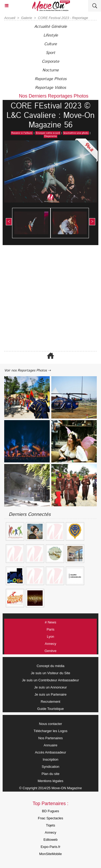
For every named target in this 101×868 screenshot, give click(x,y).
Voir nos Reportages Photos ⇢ (27, 371)
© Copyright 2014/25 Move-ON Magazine (51, 788)
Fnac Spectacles (50, 818)
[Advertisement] (48, 298)
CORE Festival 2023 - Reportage (63, 18)
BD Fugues (50, 811)
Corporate (50, 61)
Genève (50, 651)
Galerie (27, 18)
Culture (50, 44)
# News (50, 622)
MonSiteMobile (50, 854)
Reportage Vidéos (50, 88)
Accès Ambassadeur (51, 752)
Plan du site (50, 774)
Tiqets (51, 825)
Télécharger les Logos (51, 731)
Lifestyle (51, 35)
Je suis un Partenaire (50, 694)
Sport (50, 53)
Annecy (50, 644)
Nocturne (50, 70)
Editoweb (50, 840)
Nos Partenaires (50, 738)
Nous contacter (50, 724)
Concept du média (50, 666)
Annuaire (50, 745)
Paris (50, 629)
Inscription (50, 759)
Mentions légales (50, 781)
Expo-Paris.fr (50, 847)
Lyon (50, 637)
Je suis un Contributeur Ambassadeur (51, 680)
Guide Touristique (51, 709)
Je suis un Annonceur (50, 687)
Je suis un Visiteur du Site (50, 673)
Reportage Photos (51, 79)
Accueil (10, 18)
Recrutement (50, 702)
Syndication (50, 767)
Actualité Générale (50, 27)
